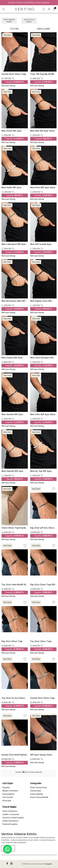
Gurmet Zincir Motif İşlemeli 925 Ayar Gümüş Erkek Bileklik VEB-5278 (14, 755)
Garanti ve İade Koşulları (13, 818)
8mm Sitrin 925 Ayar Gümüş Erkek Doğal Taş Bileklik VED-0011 (43, 414)
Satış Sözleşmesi (10, 811)
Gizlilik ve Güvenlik (11, 814)
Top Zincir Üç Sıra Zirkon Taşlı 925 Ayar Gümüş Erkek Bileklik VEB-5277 (15, 698)
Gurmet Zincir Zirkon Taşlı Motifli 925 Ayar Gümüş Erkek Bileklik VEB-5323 (14, 74)
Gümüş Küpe (36, 791)
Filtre (15, 29)
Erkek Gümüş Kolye (39, 787)
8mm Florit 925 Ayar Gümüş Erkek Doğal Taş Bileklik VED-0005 (43, 188)
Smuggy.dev (48, 864)
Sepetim (6, 787)
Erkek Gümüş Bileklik (29, 21)
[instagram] (12, 864)
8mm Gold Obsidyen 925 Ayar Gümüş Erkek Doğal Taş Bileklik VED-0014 (42, 358)
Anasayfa (7, 801)
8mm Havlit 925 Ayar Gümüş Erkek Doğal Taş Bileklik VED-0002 (13, 188)
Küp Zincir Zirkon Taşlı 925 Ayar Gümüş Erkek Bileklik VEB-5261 (43, 585)
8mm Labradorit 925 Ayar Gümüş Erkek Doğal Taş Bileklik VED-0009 (14, 244)
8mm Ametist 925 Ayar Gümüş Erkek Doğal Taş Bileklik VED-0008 (13, 414)
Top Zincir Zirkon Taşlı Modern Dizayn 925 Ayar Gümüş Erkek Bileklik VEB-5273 (42, 641)
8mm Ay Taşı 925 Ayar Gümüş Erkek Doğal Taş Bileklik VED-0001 (41, 471)
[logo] (24, 9)
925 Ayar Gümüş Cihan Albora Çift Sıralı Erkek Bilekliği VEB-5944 (41, 755)
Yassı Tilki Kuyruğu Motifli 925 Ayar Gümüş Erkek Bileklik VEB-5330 (42, 74)
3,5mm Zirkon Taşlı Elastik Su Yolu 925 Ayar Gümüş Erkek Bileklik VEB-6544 (14, 528)
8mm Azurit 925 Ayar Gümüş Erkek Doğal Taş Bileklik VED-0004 (13, 131)
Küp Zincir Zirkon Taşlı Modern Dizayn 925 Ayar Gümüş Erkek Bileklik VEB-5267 (14, 641)
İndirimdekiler (8, 794)
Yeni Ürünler (8, 797)
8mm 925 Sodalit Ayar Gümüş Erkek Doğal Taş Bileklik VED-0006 (41, 244)
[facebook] (8, 864)
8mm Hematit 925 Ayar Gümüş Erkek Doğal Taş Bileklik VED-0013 (13, 471)
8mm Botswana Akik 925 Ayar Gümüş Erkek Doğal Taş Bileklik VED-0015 (13, 301)
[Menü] (4, 9)
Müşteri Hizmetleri (10, 791)
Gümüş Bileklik (37, 794)
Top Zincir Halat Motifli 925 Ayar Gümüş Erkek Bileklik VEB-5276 (14, 585)
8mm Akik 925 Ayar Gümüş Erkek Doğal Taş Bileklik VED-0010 (43, 131)
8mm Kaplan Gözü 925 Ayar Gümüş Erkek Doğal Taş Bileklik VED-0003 (42, 301)
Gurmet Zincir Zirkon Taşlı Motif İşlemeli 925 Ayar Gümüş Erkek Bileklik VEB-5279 (42, 698)
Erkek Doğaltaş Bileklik (9, 21)
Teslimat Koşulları (10, 824)
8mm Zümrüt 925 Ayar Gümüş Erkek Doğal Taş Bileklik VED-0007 (13, 358)
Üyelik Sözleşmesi (10, 821)
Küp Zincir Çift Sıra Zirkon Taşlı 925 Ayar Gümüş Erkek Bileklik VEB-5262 (43, 528)
